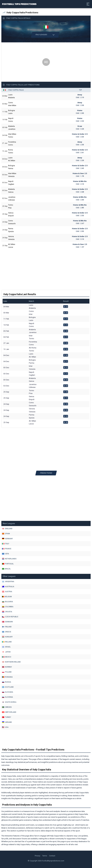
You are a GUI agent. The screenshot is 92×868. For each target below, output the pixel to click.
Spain (6, 534)
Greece (7, 632)
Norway (7, 667)
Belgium (7, 597)
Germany (7, 539)
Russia (7, 682)
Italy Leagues (45, 35)
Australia (8, 587)
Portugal (8, 564)
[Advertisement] (46, 62)
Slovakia (8, 692)
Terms (45, 856)
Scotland (8, 687)
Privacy (37, 856)
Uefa (6, 554)
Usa (5, 727)
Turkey (7, 717)
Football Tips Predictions (19, 4)
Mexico (7, 657)
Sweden (7, 707)
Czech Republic (10, 617)
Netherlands (9, 559)
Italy (6, 544)
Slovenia (7, 697)
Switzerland (9, 712)
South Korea (9, 702)
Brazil (6, 569)
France (7, 549)
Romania (7, 677)
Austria (7, 592)
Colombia (8, 607)
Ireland (7, 642)
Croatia (7, 612)
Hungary (7, 637)
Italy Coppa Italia (16, 90)
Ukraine (7, 722)
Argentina (8, 582)
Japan (6, 652)
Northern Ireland (11, 662)
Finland (7, 627)
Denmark (7, 622)
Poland (7, 672)
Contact (52, 856)
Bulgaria (7, 602)
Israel (6, 647)
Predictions (46, 473)
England (7, 529)
